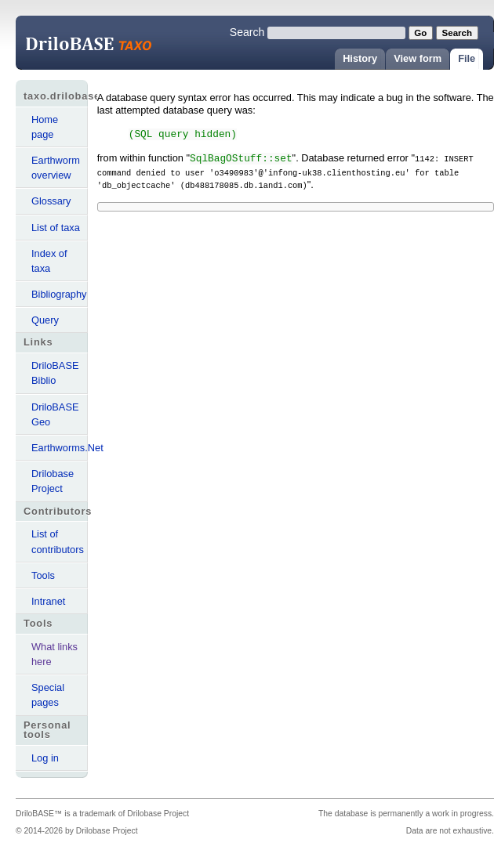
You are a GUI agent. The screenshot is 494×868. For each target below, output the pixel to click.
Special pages (48, 695)
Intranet (48, 601)
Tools (43, 575)
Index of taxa (49, 261)
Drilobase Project (53, 481)
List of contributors (58, 541)
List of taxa (56, 228)
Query (45, 320)
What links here (54, 654)
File (467, 58)
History (360, 58)
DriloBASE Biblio (55, 373)
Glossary (51, 201)
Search (247, 32)
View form (418, 58)
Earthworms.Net (60, 448)
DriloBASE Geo (55, 414)
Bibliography (59, 294)
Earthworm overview (56, 168)
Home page (45, 127)
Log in (45, 758)
